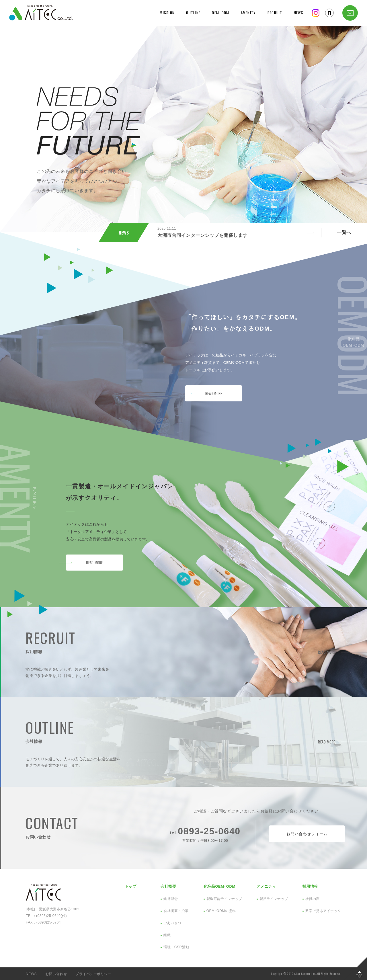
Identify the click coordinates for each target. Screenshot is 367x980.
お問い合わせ (56, 974)
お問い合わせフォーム (307, 834)
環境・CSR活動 (176, 947)
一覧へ (344, 232)
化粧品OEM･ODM (219, 886)
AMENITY (248, 13)
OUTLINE (193, 13)
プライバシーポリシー (93, 974)
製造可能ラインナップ (224, 899)
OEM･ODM (220, 13)
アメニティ (266, 886)
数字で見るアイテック (323, 911)
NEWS (299, 13)
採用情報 (310, 886)
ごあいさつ (172, 923)
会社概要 (168, 886)
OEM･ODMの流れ (221, 911)
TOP (359, 976)
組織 (167, 935)
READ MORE (214, 393)
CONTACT (350, 13)
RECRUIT (275, 13)
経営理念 (171, 899)
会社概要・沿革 (176, 911)
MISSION (167, 13)
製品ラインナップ (274, 899)
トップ (131, 886)
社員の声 (313, 899)
